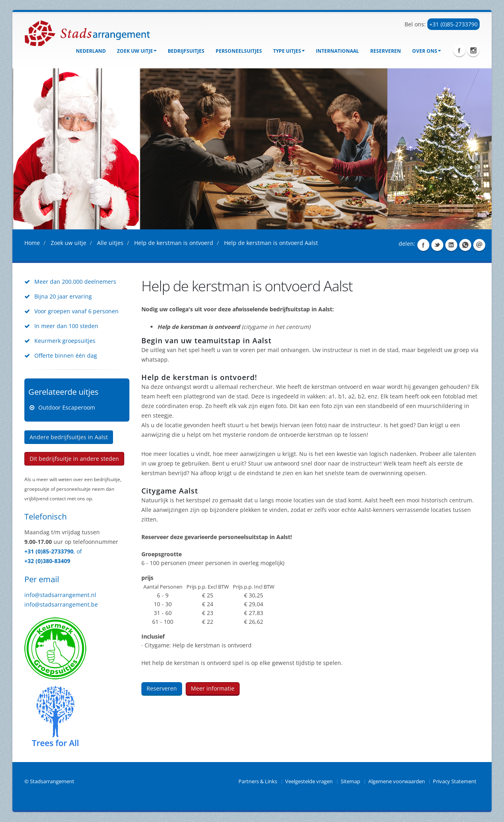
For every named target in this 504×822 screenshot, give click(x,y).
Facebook (459, 50)
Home (32, 243)
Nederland (91, 51)
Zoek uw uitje (137, 51)
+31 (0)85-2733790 (453, 24)
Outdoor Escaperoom (67, 407)
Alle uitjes (110, 243)
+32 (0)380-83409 (47, 561)
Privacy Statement (455, 781)
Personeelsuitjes (239, 51)
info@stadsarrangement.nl (60, 595)
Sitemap (350, 781)
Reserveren (386, 51)
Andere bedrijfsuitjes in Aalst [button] (69, 437)
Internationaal (337, 51)
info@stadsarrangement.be (61, 604)
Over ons (427, 51)
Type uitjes (289, 51)
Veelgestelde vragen (309, 781)
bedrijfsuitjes (186, 51)
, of (78, 551)
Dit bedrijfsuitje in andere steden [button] (74, 459)
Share (423, 245)
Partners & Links (258, 781)
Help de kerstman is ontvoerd (174, 243)
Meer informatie (213, 688)
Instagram (473, 50)
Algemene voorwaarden (397, 781)
